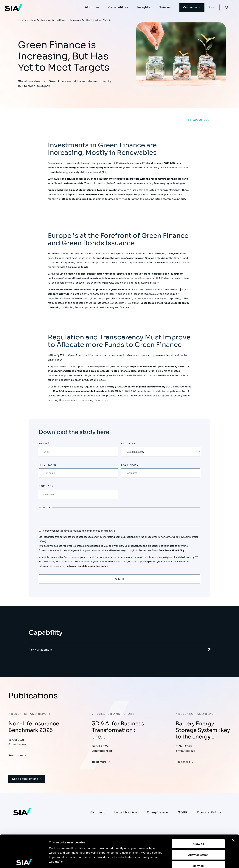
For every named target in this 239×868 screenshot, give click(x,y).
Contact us (192, 7)
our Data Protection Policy (169, 550)
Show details (196, 861)
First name (48, 465)
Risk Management (119, 650)
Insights (144, 7)
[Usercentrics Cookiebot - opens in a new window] (24, 861)
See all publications (27, 779)
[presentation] (69, 517)
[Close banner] (233, 807)
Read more (18, 755)
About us (92, 7)
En (211, 7)
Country (129, 443)
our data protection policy (93, 566)
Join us (165, 7)
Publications (43, 20)
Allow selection (198, 821)
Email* (44, 443)
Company (46, 486)
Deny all (198, 832)
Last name (130, 465)
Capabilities (118, 7)
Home (21, 20)
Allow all (198, 810)
